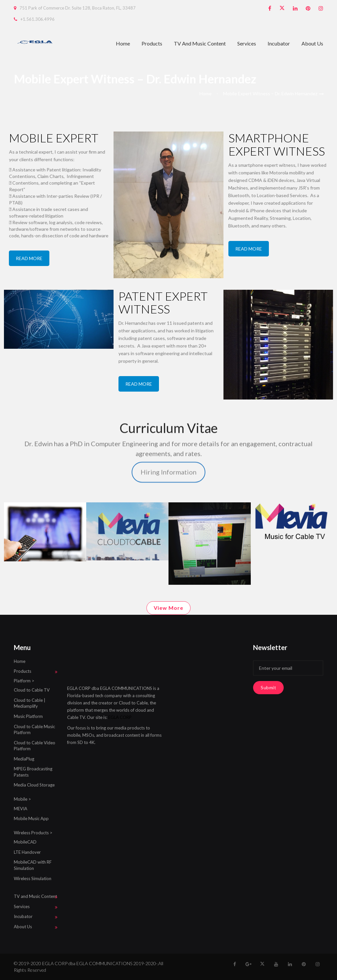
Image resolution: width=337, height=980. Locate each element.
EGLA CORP (120, 717)
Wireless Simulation (33, 878)
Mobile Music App (31, 818)
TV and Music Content (200, 43)
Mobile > (22, 799)
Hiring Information (168, 422)
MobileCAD (25, 842)
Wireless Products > (33, 833)
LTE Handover (27, 852)
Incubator (279, 43)
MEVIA (21, 809)
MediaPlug (24, 759)
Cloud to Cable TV (32, 690)
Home (123, 43)
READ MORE (29, 258)
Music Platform (28, 716)
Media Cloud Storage (34, 785)
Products (152, 43)
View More (168, 608)
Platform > (24, 681)
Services (247, 43)
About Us (312, 43)
